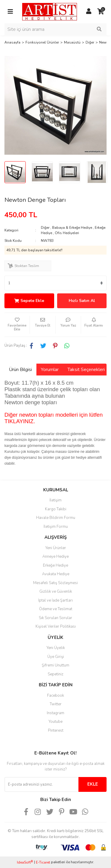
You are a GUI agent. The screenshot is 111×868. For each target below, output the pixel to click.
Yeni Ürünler (56, 548)
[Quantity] (55, 283)
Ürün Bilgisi (20, 370)
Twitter (56, 704)
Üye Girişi (56, 657)
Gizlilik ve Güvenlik (56, 592)
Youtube (55, 722)
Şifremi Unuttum (55, 665)
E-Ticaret (43, 862)
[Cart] (101, 12)
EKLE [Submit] (93, 784)
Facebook (55, 696)
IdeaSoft (25, 862)
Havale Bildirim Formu (56, 518)
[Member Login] (89, 12)
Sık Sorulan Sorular (55, 618)
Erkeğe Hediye (55, 565)
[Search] (55, 29)
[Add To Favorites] (17, 325)
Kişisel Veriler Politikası (56, 626)
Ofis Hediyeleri (67, 233)
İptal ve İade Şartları (55, 600)
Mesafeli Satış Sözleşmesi (55, 583)
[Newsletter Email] (41, 784)
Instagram (55, 713)
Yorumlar (50, 370)
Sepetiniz (55, 674)
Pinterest (56, 730)
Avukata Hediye (56, 574)
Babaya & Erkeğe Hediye (72, 228)
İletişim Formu (56, 527)
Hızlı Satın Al (82, 301)
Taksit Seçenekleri (86, 370)
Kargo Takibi (56, 509)
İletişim (55, 500)
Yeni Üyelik (56, 648)
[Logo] (50, 11)
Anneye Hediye (55, 557)
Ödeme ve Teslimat (56, 609)
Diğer (45, 228)
